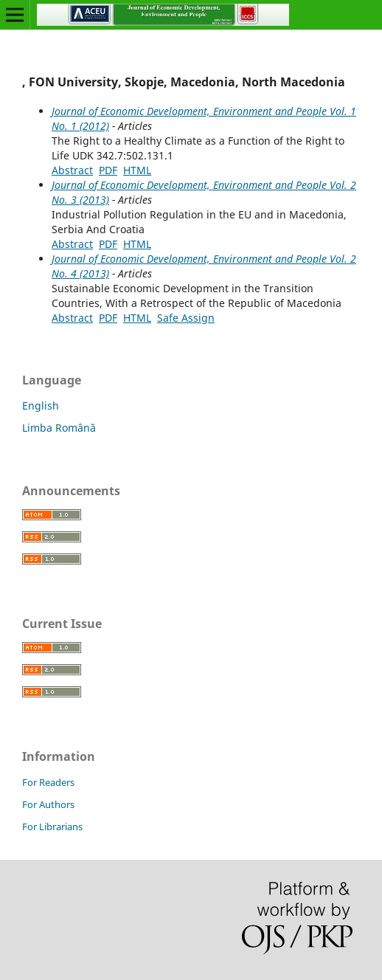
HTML (137, 170)
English (41, 406)
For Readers (48, 782)
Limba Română (59, 428)
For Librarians (52, 827)
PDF (108, 170)
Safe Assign (186, 318)
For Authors (48, 804)
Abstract (72, 170)
